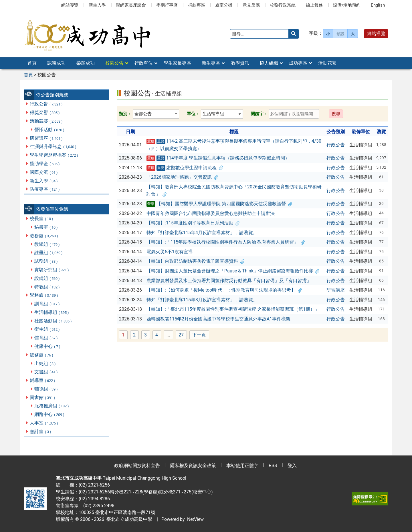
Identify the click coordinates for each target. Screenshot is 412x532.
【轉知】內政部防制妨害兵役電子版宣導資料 (195, 261)
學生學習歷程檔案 (54, 155)
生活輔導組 (52, 312)
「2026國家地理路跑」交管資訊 (182, 177)
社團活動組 (53, 321)
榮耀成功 (86, 63)
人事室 (44, 423)
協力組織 (269, 63)
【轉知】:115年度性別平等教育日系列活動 (193, 223)
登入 (292, 466)
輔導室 (43, 380)
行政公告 (46, 104)
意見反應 (251, 5)
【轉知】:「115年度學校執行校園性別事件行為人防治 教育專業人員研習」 (226, 242)
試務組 (46, 261)
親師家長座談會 (131, 5)
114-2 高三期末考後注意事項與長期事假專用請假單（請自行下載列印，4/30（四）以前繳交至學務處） (234, 145)
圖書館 (43, 397)
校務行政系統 (283, 5)
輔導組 (46, 389)
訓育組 (47, 304)
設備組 (47, 278)
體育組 (46, 338)
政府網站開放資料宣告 (137, 466)
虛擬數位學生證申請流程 (185, 168)
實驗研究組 (52, 270)
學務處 (44, 295)
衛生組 (47, 329)
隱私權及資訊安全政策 (193, 466)
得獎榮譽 (45, 112)
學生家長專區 (177, 63)
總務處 (42, 355)
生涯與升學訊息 (53, 147)
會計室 (41, 432)
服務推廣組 (52, 406)
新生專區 (211, 63)
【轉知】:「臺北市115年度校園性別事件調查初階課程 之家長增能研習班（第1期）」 (233, 309)
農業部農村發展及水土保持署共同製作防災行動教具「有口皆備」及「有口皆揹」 (229, 281)
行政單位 (144, 63)
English (378, 5)
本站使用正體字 (242, 466)
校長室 (42, 219)
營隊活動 (50, 130)
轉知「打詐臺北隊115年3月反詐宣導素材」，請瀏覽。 (202, 300)
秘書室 (46, 227)
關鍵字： (259, 114)
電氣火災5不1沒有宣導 (170, 252)
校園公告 (114, 63)
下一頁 (199, 335)
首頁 (32, 63)
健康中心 (48, 346)
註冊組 (49, 253)
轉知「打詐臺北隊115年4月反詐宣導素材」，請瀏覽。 (202, 233)
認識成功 (56, 63)
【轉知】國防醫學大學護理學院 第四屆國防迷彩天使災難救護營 (219, 204)
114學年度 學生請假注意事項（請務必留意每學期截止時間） (218, 158)
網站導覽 (70, 5)
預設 (340, 34)
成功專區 (298, 63)
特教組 (47, 287)
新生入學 (97, 5)
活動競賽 (46, 121)
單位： (193, 114)
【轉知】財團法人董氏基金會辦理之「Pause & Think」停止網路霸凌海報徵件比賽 (233, 271)
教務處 (44, 236)
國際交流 (44, 172)
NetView (195, 519)
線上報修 (314, 5)
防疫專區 (45, 189)
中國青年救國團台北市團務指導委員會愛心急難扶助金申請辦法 (211, 213)
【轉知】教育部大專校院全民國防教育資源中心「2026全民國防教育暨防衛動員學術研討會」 (234, 191)
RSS (273, 466)
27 (183, 335)
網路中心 (50, 414)
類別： (125, 114)
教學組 (47, 244)
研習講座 (46, 138)
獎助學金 (45, 164)
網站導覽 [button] (376, 34)
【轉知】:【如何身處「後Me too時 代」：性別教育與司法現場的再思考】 (224, 290)
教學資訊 (240, 63)
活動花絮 (327, 63)
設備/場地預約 (347, 5)
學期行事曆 (167, 5)
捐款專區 (197, 5)
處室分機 (224, 5)
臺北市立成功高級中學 (128, 519)
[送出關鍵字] (294, 34)
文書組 (46, 372)
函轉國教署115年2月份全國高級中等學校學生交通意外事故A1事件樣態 (218, 319)
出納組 (45, 363)
